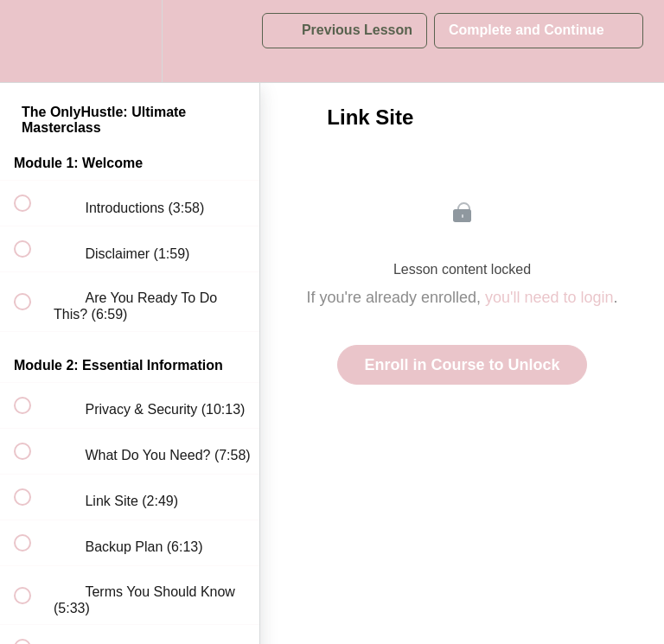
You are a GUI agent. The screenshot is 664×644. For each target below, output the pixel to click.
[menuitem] (130, 41)
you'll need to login (549, 297)
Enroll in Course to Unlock (462, 365)
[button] (32, 41)
